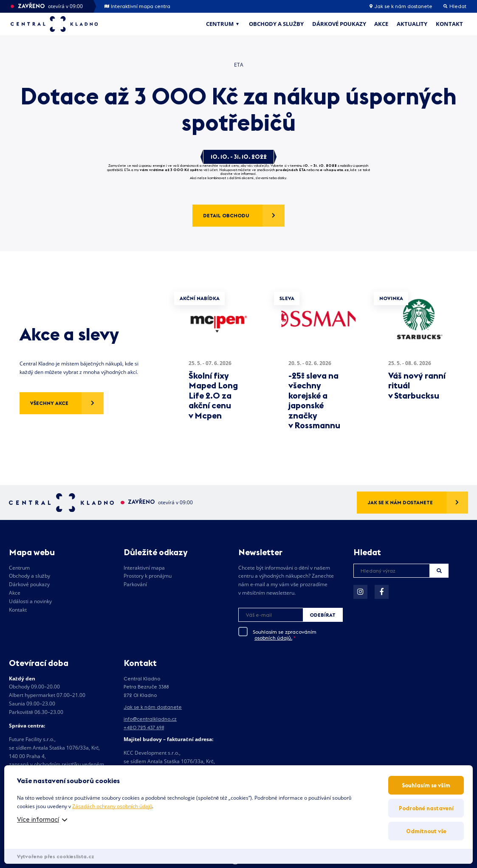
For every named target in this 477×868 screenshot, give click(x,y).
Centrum (220, 24)
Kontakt (449, 24)
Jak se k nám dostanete (401, 6)
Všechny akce (49, 403)
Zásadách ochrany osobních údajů (112, 806)
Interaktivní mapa (144, 568)
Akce (381, 24)
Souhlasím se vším (426, 785)
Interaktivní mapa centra (137, 6)
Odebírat (323, 615)
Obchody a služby (276, 24)
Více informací (38, 819)
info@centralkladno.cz (150, 719)
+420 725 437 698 (144, 727)
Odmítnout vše (426, 831)
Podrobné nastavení (426, 808)
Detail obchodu (226, 215)
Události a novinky (30, 601)
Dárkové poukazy (339, 24)
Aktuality (412, 24)
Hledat (439, 571)
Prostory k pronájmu (148, 576)
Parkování (135, 584)
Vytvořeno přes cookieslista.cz (56, 856)
